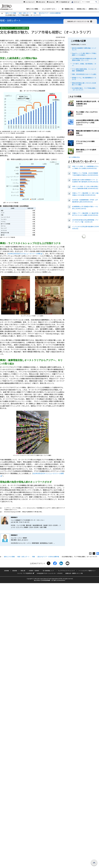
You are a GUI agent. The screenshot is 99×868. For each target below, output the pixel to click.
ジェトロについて (30, 2)
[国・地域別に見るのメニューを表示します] (68, 9)
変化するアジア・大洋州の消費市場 (50, 13)
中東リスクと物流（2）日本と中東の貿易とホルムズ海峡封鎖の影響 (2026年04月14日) (85, 187)
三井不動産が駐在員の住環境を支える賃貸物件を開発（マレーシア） (84, 59)
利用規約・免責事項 (34, 571)
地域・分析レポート (25, 13)
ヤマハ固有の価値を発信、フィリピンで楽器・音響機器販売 (84, 70)
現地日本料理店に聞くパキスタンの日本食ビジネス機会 (84, 84)
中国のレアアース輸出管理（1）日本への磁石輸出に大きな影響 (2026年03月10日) (85, 194)
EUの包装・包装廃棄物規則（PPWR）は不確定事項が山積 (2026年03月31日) (85, 201)
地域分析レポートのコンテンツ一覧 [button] (80, 21)
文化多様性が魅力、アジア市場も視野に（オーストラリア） (84, 89)
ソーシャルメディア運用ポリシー (87, 571)
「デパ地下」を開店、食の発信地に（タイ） (84, 65)
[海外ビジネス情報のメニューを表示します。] (33, 9)
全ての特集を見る (74, 157)
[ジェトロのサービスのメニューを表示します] (49, 9)
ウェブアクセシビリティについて (66, 571)
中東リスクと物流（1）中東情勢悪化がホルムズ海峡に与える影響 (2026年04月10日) (85, 167)
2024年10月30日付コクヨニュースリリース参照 (25, 254)
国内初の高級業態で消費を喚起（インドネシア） (84, 49)
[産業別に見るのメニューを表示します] (94, 9)
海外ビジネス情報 (11, 13)
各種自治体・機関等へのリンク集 (74, 573)
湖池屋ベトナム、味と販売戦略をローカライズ (84, 78)
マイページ (76, 2)
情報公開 (23, 571)
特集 (35, 13)
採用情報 (7, 571)
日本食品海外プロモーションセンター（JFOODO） (50, 573)
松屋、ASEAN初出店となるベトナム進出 (84, 74)
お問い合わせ (42, 2)
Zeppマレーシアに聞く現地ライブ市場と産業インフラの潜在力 (84, 54)
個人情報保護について (48, 571)
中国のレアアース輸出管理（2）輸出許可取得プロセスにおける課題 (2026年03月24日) (85, 214)
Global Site (52, 2)
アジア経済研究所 (64, 2)
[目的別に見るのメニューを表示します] (82, 9)
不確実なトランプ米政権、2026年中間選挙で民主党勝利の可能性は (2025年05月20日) (85, 174)
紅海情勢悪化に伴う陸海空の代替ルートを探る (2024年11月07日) (85, 207)
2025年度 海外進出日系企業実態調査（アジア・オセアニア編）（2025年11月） (85, 221)
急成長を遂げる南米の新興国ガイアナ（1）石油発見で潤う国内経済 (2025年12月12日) (85, 181)
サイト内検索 (81, 0)
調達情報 (15, 571)
